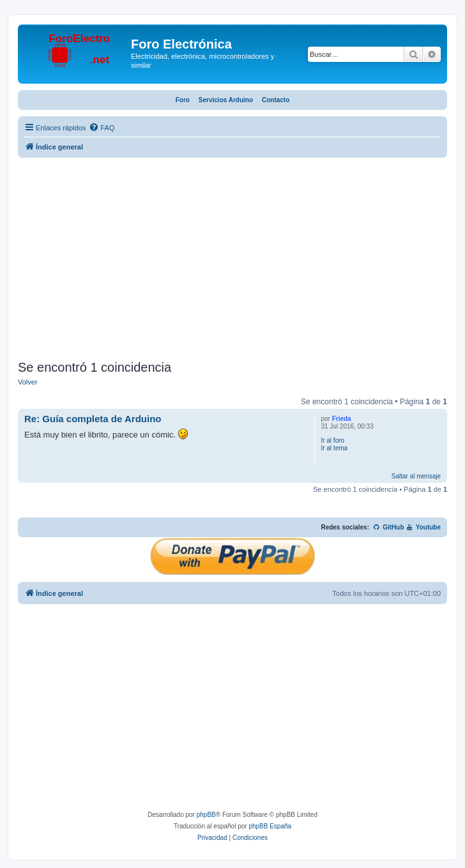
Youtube (423, 527)
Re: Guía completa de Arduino (93, 419)
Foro (183, 100)
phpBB (206, 815)
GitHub (389, 527)
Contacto (276, 100)
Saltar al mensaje (416, 476)
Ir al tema (334, 448)
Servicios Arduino (226, 100)
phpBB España (270, 826)
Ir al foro (332, 440)
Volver (28, 382)
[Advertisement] (232, 261)
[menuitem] (102, 128)
